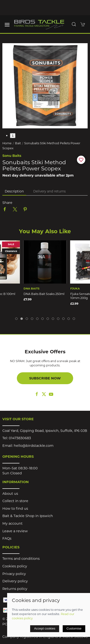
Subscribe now (45, 378)
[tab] (16, 319)
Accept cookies (45, 628)
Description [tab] (14, 191)
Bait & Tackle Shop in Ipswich (28, 516)
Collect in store (15, 501)
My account (12, 523)
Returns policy (15, 589)
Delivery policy (15, 581)
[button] (7, 25)
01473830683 (20, 438)
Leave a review (15, 531)
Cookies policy (15, 566)
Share (7, 203)
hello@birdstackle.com (34, 446)
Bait (18, 143)
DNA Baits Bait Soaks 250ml (44, 294)
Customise (74, 628)
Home (7, 143)
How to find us (15, 509)
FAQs (7, 538)
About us (10, 494)
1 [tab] (13, 136)
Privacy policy (14, 574)
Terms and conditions (21, 559)
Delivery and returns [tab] (50, 191)
